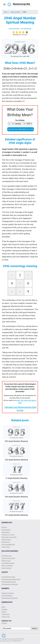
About (3, 607)
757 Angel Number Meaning (16, 515)
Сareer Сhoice (6, 547)
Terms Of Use (5, 617)
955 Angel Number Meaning (16, 441)
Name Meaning (6, 530)
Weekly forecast (6, 540)
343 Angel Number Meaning (16, 460)
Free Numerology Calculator (10, 584)
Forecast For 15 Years (8, 535)
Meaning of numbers (8, 593)
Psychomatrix (6, 532)
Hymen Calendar (6, 568)
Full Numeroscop (7, 556)
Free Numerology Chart (8, 577)
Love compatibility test (8, 544)
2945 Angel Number (14, 29)
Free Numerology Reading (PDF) (11, 579)
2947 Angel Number (26, 29)
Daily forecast (6, 542)
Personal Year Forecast (8, 558)
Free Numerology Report (9, 582)
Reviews (4, 612)
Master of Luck (6, 561)
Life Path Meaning (7, 596)
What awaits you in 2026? (9, 537)
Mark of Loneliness (7, 566)
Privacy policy (6, 614)
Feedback (4, 609)
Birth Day (4, 527)
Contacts (4, 623)
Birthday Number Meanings (10, 598)
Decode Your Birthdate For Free (21, 129)
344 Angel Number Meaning (16, 497)
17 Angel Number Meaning (16, 478)
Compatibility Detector (8, 563)
